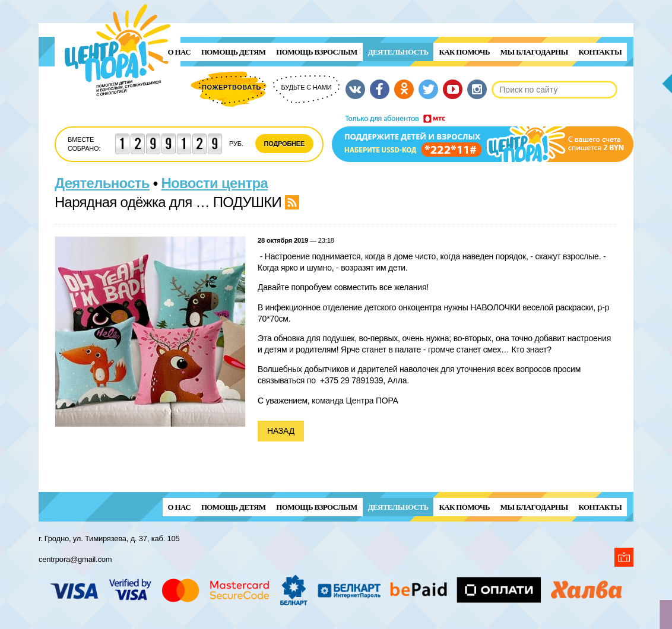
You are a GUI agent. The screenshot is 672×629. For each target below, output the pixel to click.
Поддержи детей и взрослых (483, 138)
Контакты (600, 52)
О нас (179, 52)
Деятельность (398, 52)
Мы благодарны (534, 52)
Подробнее (285, 144)
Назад (281, 431)
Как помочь (464, 52)
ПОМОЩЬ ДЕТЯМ (233, 52)
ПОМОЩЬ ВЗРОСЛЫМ (316, 52)
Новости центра (215, 183)
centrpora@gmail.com (75, 559)
